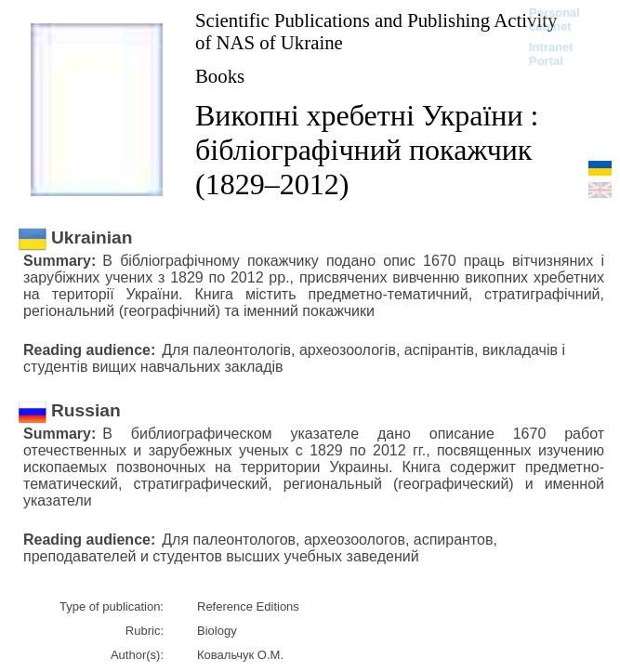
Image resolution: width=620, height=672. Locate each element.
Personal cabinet (554, 20)
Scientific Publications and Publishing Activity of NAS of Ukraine (376, 31)
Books (220, 76)
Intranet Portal (551, 54)
